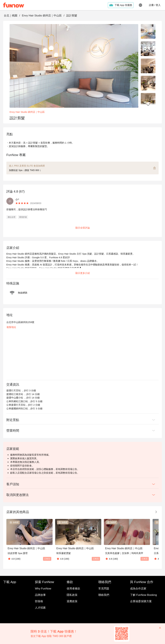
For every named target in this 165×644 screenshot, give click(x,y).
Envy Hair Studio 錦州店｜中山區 (42, 16)
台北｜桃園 (11, 16)
